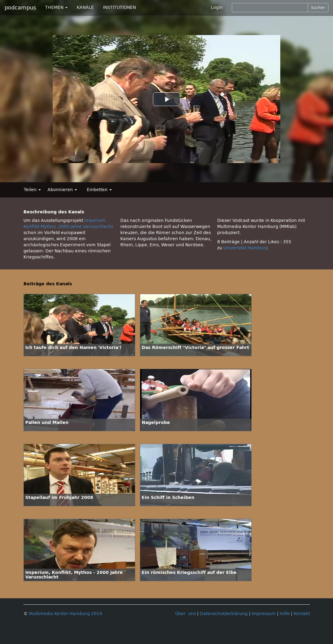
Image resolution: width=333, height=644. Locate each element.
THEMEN (56, 7)
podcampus (20, 8)
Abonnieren (62, 190)
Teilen (32, 190)
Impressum (264, 614)
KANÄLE (85, 7)
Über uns (186, 614)
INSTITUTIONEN (119, 7)
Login (217, 7)
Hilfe (285, 614)
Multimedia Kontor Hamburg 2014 (66, 614)
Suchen (318, 8)
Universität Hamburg (246, 248)
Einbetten (99, 190)
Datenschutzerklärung (224, 614)
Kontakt (302, 614)
